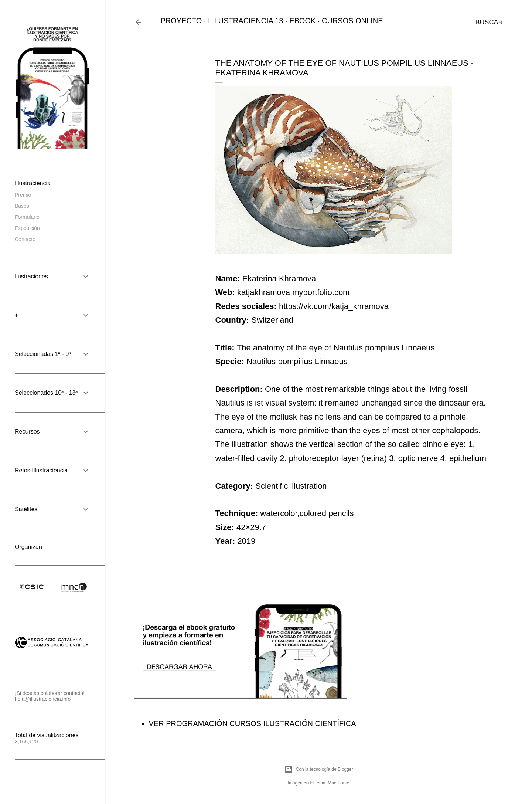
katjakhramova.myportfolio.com (293, 292)
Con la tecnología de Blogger (319, 769)
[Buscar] (489, 22)
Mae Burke (338, 783)
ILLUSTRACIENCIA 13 (245, 21)
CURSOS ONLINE (352, 21)
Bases (22, 206)
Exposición (27, 228)
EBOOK (302, 21)
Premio (23, 195)
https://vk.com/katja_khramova (334, 306)
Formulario (27, 217)
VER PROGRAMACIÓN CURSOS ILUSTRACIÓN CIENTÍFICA (253, 723)
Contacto (25, 239)
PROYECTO (181, 21)
